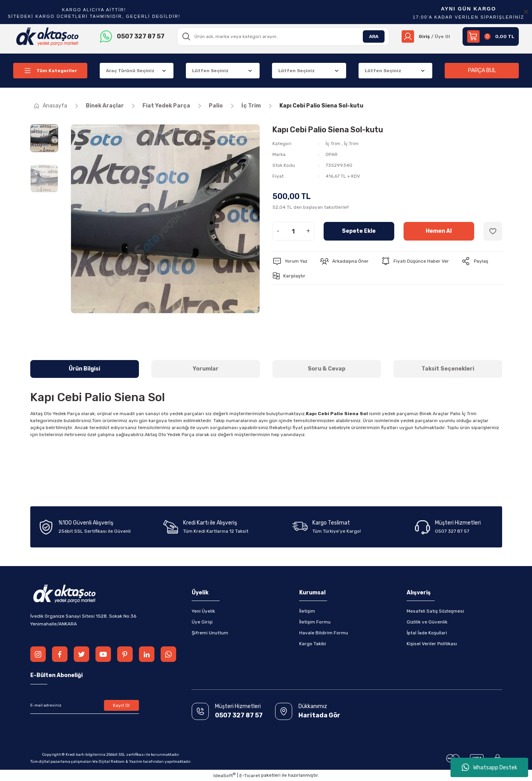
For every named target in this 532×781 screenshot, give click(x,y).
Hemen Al (439, 231)
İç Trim (333, 144)
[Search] (283, 36)
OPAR (332, 154)
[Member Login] (426, 36)
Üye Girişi (202, 622)
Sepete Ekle (359, 231)
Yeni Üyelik (203, 611)
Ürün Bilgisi (84, 369)
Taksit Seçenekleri (448, 369)
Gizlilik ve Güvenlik (427, 622)
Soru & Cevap (327, 369)
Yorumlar (206, 369)
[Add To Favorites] (493, 231)
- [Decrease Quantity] (278, 231)
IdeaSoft (224, 775)
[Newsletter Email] (85, 705)
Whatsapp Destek (490, 767)
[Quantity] (293, 231)
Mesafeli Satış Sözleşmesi (435, 611)
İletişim (307, 611)
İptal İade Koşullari (427, 633)
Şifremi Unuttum (210, 633)
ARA (374, 36)
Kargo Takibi (313, 644)
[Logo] (48, 36)
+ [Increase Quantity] (308, 231)
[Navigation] (50, 71)
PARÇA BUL (482, 70)
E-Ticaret (250, 776)
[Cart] (491, 36)
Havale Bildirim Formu (324, 633)
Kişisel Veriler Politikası (432, 644)
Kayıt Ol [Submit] (121, 705)
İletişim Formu (315, 622)
